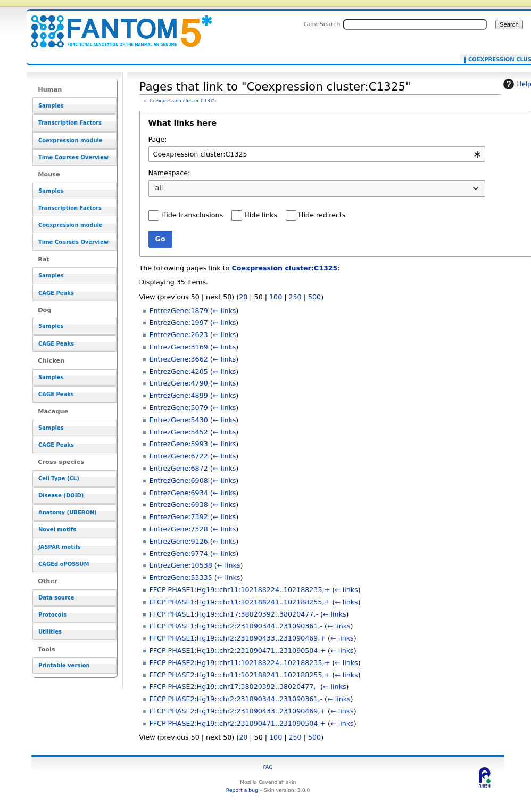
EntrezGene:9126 (179, 541)
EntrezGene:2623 (179, 335)
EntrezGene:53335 (181, 577)
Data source (56, 598)
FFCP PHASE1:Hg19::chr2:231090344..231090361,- (236, 626)
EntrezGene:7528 (179, 529)
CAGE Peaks (56, 293)
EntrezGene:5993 (179, 444)
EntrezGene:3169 (179, 347)
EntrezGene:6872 (179, 468)
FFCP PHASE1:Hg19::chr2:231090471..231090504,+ (238, 650)
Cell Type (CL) (59, 478)
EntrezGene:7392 (179, 517)
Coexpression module (70, 140)
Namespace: (169, 173)
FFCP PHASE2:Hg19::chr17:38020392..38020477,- (234, 687)
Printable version (64, 665)
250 (295, 297)
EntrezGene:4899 (179, 395)
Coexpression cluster (496, 60)
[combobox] (317, 154)
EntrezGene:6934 (179, 493)
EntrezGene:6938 (179, 505)
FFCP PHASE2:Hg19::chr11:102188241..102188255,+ (240, 675)
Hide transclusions (192, 215)
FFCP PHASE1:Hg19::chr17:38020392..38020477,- (234, 614)
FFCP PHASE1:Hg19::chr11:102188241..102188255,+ (240, 602)
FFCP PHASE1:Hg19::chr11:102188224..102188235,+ (240, 590)
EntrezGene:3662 (179, 359)
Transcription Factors (70, 123)
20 (243, 297)
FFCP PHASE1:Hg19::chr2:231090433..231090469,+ (238, 638)
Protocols (52, 615)
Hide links (261, 215)
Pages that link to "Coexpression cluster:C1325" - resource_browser (115, 25)
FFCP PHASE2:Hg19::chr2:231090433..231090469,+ (238, 711)
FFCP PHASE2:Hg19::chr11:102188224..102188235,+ (240, 663)
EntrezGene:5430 (179, 420)
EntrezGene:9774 (179, 553)
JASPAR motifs (60, 547)
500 (314, 297)
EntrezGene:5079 (179, 408)
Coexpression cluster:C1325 (183, 101)
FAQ (268, 767)
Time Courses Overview (73, 157)
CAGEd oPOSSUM (64, 564)
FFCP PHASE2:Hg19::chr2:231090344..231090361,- (236, 699)
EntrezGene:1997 (179, 322)
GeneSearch (322, 24)
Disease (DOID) (61, 495)
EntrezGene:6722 (179, 456)
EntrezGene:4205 (179, 371)
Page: (158, 139)
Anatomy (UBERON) (68, 512)
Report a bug (242, 790)
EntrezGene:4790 (179, 383)
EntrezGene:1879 (179, 311)
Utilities (50, 632)
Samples (51, 106)
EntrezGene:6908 (179, 481)
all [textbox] (159, 188)
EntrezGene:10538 (181, 565)
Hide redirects (322, 215)
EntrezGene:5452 (179, 432)
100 (276, 297)
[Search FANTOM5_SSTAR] (415, 24)
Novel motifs (57, 530)
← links (225, 311)
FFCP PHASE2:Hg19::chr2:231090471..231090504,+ (238, 723)
